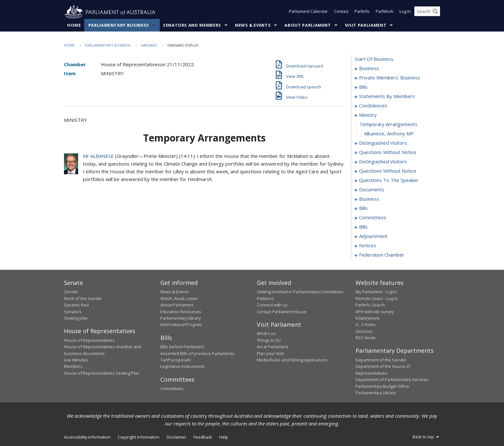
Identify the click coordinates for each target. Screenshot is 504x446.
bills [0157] (363, 227)
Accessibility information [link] (87, 437)
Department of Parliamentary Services (392, 380)
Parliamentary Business (119, 25)
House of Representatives (89, 340)
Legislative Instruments (183, 367)
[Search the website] (427, 12)
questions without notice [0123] (388, 171)
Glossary (364, 331)
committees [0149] (373, 218)
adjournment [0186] (373, 236)
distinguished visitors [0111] (383, 143)
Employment (367, 318)
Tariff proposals (176, 360)
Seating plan (76, 318)
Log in (405, 12)
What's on (266, 334)
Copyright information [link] (139, 437)
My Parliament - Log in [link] (376, 292)
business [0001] (369, 68)
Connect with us (272, 305)
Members (73, 367)
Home (74, 25)
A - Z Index (366, 325)
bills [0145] (363, 208)
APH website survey (375, 312)
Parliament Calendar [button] (308, 12)
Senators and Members (192, 25)
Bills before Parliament (182, 347)
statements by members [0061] (387, 96)
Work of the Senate (83, 298)
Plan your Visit (270, 353)
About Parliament (308, 25)
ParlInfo (362, 12)
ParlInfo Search (370, 305)
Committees (172, 389)
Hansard (149, 46)
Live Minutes (76, 360)
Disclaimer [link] (176, 437)
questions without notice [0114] (388, 152)
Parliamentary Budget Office (382, 386)
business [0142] (369, 199)
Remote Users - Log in (377, 298)
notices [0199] (368, 246)
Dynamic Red (76, 305)
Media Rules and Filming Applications (292, 360)
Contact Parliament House (282, 312)
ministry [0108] (368, 115)
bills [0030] (363, 87)
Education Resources (181, 312)
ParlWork (385, 12)
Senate (71, 292)
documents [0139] (372, 190)
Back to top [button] (426, 437)
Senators (73, 312)
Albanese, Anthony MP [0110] (389, 134)
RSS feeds (366, 338)
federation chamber (382, 255)
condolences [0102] (373, 106)
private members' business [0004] (390, 78)
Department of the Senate (381, 360)
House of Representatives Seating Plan (102, 373)
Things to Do (269, 340)
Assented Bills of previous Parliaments (198, 353)
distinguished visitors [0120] (383, 162)
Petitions (265, 298)
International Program (181, 325)
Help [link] (224, 437)
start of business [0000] (374, 59)
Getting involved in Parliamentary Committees (300, 292)
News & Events (253, 25)
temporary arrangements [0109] (388, 124)
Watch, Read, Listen (179, 298)
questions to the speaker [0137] (389, 180)
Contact (341, 12)
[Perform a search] (435, 12)
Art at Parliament (273, 347)
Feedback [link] (203, 437)
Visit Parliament (366, 25)
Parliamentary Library (180, 318)
